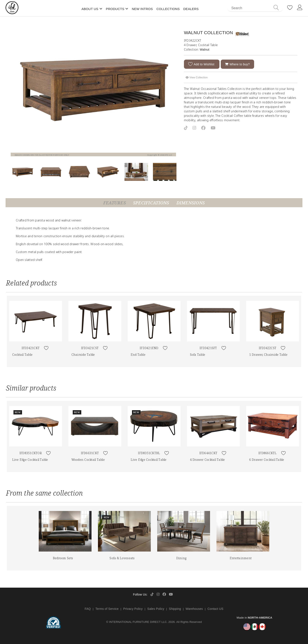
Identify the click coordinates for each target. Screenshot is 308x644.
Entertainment (241, 558)
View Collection (197, 77)
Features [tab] (115, 203)
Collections (168, 9)
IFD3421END (149, 348)
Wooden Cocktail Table (88, 460)
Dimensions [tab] (191, 203)
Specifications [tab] (151, 203)
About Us (90, 9)
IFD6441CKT (208, 453)
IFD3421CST (90, 348)
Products (115, 9)
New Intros (142, 9)
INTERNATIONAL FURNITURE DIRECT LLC (138, 622)
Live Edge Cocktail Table (30, 460)
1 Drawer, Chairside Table (268, 355)
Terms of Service (107, 609)
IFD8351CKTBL (149, 453)
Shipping (175, 609)
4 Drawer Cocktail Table (207, 460)
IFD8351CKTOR (31, 453)
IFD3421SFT (208, 348)
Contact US (215, 609)
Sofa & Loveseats (122, 558)
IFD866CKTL (268, 453)
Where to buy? (237, 64)
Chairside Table (83, 355)
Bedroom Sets (63, 558)
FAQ (88, 609)
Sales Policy (156, 609)
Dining (181, 558)
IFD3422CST (268, 348)
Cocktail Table (22, 355)
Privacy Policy (133, 609)
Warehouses (194, 609)
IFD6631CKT (90, 453)
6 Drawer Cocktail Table (267, 460)
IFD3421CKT (31, 348)
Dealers (191, 9)
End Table (138, 355)
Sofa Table (198, 355)
